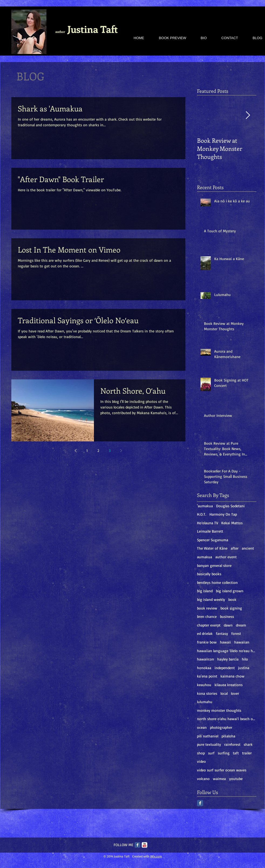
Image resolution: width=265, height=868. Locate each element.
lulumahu (205, 702)
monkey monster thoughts (219, 710)
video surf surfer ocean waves (222, 770)
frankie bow (207, 642)
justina (244, 668)
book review (207, 608)
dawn (228, 625)
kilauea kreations (229, 685)
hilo (245, 659)
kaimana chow (232, 676)
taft (236, 753)
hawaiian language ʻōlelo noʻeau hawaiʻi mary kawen (227, 651)
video (201, 761)
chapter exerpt (209, 625)
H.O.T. (202, 514)
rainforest (232, 744)
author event (226, 557)
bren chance (207, 616)
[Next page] (121, 451)
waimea (219, 779)
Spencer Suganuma (213, 540)
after (235, 548)
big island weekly (211, 599)
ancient (248, 548)
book (232, 599)
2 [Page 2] (98, 450)
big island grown (230, 591)
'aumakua (205, 506)
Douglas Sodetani (230, 506)
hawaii (225, 642)
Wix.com (156, 856)
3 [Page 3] (110, 450)
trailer (247, 753)
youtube (236, 779)
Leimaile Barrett (210, 531)
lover (235, 693)
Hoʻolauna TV (208, 523)
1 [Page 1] (87, 450)
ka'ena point (207, 676)
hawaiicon (205, 659)
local (224, 693)
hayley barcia (228, 659)
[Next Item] (248, 116)
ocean (202, 727)
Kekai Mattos (232, 523)
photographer (221, 727)
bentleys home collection (217, 582)
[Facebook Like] (155, 568)
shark (248, 744)
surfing (224, 753)
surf (211, 753)
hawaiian (242, 642)
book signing (231, 608)
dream (241, 625)
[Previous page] (76, 451)
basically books (209, 574)
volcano (203, 779)
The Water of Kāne (212, 548)
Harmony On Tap (223, 514)
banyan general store (214, 565)
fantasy (222, 633)
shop (201, 753)
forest (236, 633)
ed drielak (205, 633)
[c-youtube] (145, 845)
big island (205, 591)
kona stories (207, 693)
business (227, 616)
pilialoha (228, 736)
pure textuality (209, 744)
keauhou (204, 685)
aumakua (205, 557)
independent (225, 668)
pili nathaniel (208, 736)
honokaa (204, 668)
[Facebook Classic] (200, 803)
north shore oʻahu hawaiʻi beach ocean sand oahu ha (227, 719)
